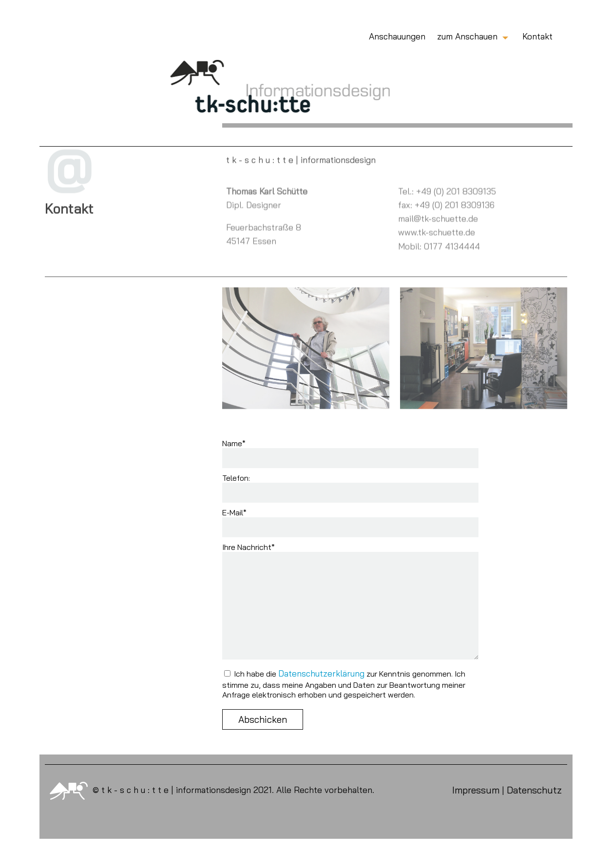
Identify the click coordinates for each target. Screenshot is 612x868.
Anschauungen (397, 36)
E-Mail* (234, 512)
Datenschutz (534, 790)
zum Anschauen (467, 36)
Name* (234, 443)
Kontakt (537, 36)
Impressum (476, 790)
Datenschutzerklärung (321, 673)
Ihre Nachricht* (249, 547)
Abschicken (263, 719)
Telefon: (236, 478)
